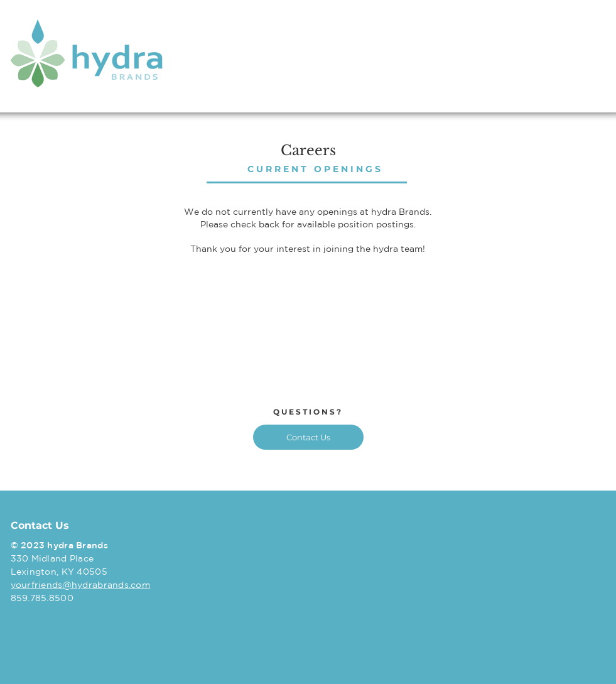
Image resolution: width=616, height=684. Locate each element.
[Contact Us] (308, 437)
